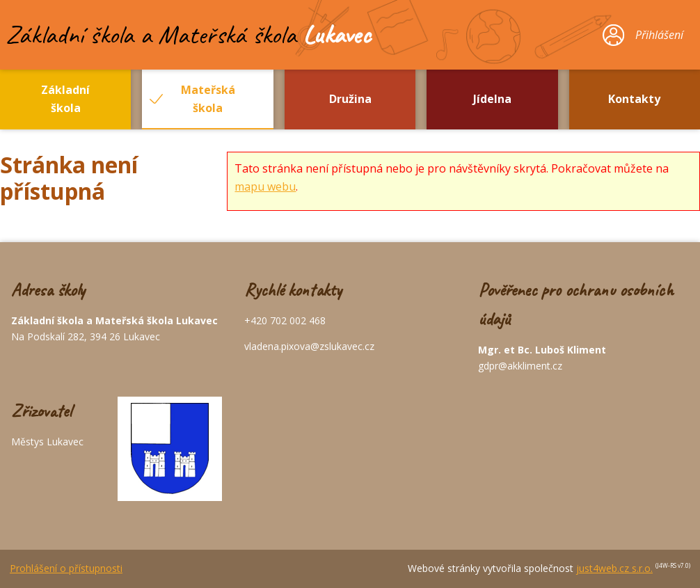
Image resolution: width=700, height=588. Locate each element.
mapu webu (265, 186)
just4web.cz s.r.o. (614, 568)
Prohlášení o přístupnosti (66, 568)
